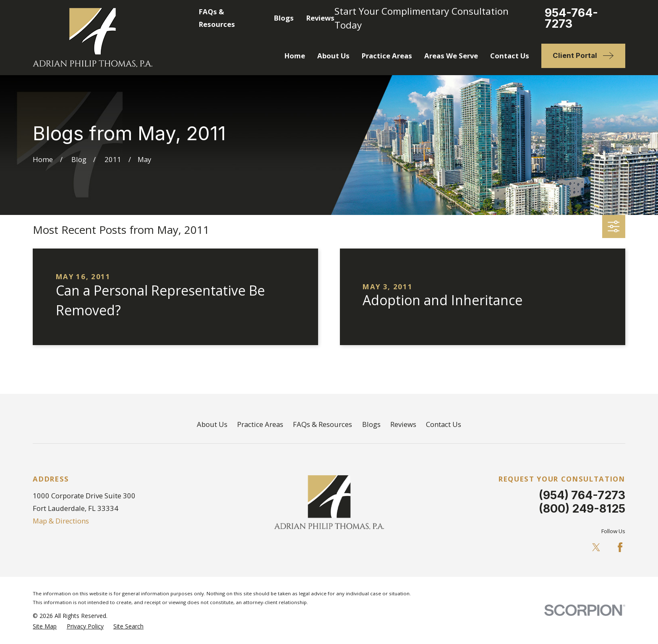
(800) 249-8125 (582, 508)
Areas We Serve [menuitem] (451, 56)
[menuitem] (45, 626)
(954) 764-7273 (582, 495)
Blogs (284, 18)
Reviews (320, 18)
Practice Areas (260, 424)
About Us (212, 424)
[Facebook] (620, 547)
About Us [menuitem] (333, 56)
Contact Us (444, 424)
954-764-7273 (571, 18)
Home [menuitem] (295, 56)
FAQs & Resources (322, 424)
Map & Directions (61, 521)
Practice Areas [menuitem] (387, 56)
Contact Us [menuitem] (510, 56)
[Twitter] (596, 547)
